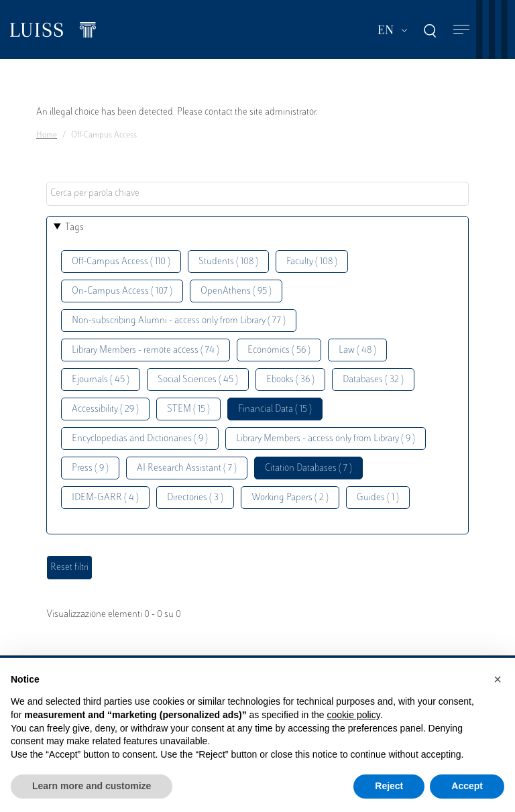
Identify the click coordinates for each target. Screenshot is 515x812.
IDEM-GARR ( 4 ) (105, 498)
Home (47, 135)
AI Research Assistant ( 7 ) (187, 468)
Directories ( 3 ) (195, 498)
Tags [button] (74, 228)
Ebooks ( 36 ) (290, 380)
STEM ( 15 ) (188, 409)
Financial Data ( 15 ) (275, 409)
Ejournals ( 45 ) (101, 380)
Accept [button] (467, 786)
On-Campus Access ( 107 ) (122, 291)
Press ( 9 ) (90, 468)
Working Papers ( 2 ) (290, 498)
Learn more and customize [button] (92, 786)
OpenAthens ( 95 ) (236, 291)
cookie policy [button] (354, 715)
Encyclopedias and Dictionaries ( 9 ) (140, 439)
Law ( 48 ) (357, 350)
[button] (498, 679)
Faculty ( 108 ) (312, 262)
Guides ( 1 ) (378, 498)
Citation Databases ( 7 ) (308, 468)
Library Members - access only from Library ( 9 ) (326, 439)
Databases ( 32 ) (373, 380)
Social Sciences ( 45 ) (198, 380)
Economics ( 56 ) (279, 350)
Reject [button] (389, 786)
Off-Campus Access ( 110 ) (121, 262)
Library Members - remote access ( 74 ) (146, 350)
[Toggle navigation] (461, 30)
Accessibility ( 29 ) (105, 409)
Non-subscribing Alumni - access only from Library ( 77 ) (179, 321)
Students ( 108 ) (228, 262)
